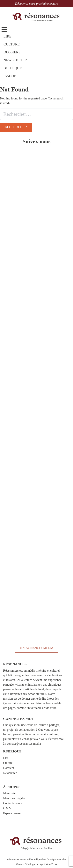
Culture (8, 763)
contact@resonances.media (24, 744)
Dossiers (8, 768)
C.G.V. (7, 808)
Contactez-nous (13, 803)
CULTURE (12, 44)
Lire (6, 758)
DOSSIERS (12, 52)
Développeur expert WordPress (41, 864)
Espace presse (12, 813)
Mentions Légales (14, 798)
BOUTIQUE (13, 68)
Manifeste (9, 793)
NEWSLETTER (15, 60)
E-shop (10, 76)
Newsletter (10, 773)
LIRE (7, 36)
